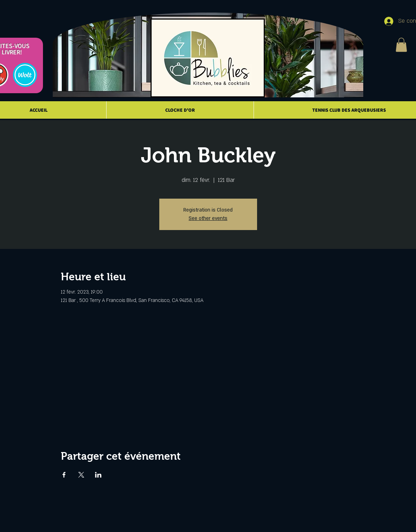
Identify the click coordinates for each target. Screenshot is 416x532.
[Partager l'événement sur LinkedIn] (98, 475)
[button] (401, 45)
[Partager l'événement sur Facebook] (64, 475)
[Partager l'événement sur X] (81, 475)
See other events (208, 218)
